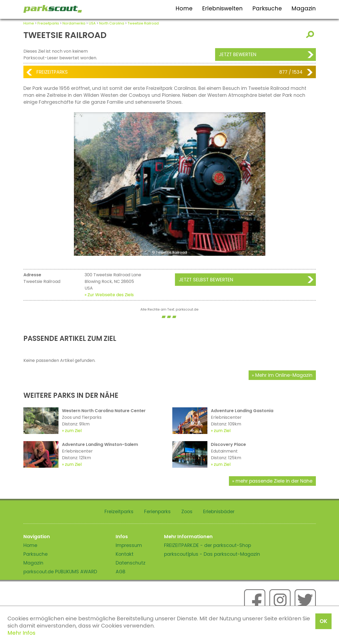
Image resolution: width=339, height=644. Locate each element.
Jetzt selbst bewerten (206, 280)
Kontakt (125, 554)
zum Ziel (73, 431)
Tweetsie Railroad (143, 23)
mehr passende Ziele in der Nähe (274, 481)
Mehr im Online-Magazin (284, 375)
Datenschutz (131, 563)
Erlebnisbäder (219, 512)
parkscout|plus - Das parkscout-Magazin (212, 554)
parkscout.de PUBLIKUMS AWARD (60, 572)
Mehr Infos (21, 633)
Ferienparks (157, 512)
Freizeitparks (48, 23)
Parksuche (267, 8)
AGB (121, 572)
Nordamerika (74, 23)
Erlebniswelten (222, 8)
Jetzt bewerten (238, 55)
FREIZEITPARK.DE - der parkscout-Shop (208, 545)
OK (323, 621)
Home (184, 8)
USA (92, 23)
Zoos (187, 512)
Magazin (304, 8)
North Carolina (112, 23)
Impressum (129, 545)
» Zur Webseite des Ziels (109, 295)
